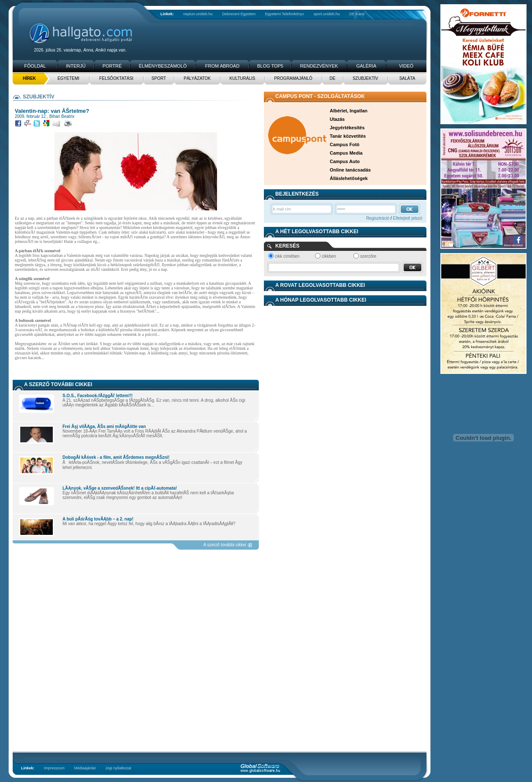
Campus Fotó (345, 144)
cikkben (329, 256)
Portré (112, 66)
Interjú (76, 66)
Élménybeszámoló (163, 66)
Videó (406, 66)
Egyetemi (68, 78)
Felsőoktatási (116, 78)
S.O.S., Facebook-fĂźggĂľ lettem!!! (98, 396)
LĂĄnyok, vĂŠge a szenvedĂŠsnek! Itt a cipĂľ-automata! (120, 488)
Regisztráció (378, 218)
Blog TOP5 (270, 66)
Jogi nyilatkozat (118, 768)
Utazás (337, 119)
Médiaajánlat (85, 768)
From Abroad (222, 66)
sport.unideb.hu (327, 14)
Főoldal (35, 66)
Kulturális (243, 78)
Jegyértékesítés (347, 128)
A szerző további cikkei (225, 545)
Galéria (366, 66)
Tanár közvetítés (348, 136)
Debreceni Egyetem (239, 14)
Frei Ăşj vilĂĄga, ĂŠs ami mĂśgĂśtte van (104, 426)
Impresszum (54, 768)
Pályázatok (197, 78)
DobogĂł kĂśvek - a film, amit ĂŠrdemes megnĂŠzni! (116, 457)
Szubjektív (365, 78)
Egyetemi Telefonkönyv (285, 14)
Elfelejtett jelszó (408, 218)
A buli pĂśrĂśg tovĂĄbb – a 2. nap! (98, 519)
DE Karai (357, 14)
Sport (159, 78)
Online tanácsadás (350, 170)
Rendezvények (319, 66)
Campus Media (346, 153)
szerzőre (368, 256)
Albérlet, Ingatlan (349, 111)
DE (333, 78)
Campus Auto (345, 161)
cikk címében (287, 256)
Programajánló (293, 78)
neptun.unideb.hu (198, 14)
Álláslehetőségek (349, 178)
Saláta (407, 78)
